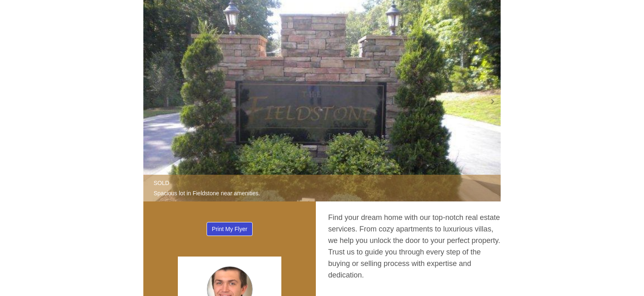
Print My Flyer (230, 229)
